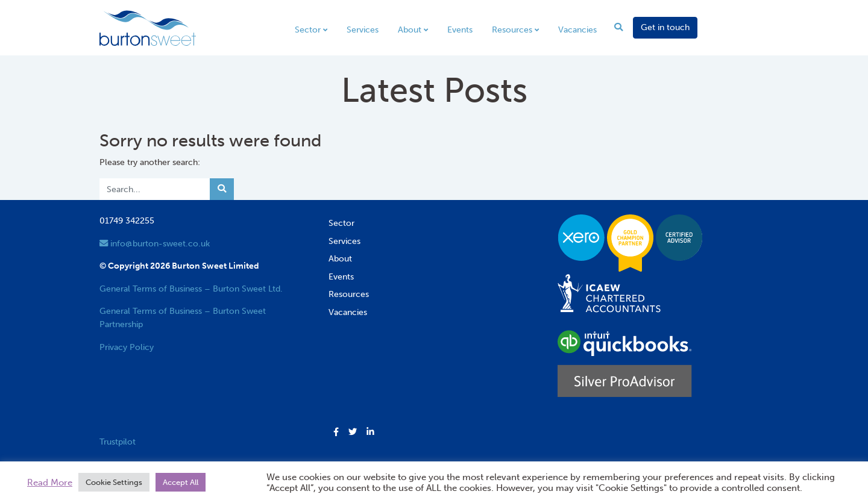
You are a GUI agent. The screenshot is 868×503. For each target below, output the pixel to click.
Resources (512, 30)
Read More (50, 483)
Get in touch (665, 27)
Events (460, 30)
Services (363, 30)
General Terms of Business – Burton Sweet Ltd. (191, 289)
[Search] (155, 189)
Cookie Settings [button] (114, 482)
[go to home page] (148, 27)
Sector (308, 30)
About (410, 30)
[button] (336, 433)
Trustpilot (118, 442)
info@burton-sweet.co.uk (155, 243)
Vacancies (577, 30)
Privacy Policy (127, 347)
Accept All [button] (181, 482)
